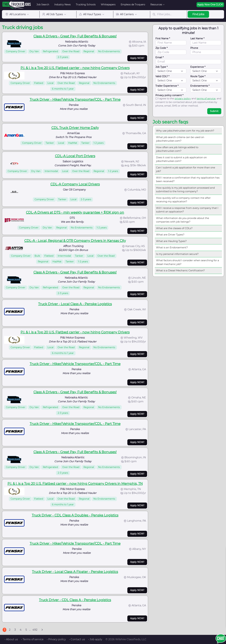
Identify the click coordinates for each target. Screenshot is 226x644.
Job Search (43, 5)
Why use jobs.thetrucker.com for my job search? (185, 131)
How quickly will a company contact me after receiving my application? (183, 200)
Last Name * (197, 39)
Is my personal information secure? (177, 254)
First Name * (163, 39)
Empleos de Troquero (133, 5)
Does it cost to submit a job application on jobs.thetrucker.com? (181, 159)
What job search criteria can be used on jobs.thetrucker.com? (180, 139)
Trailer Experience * (167, 86)
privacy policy (183, 99)
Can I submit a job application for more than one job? (186, 169)
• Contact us (77, 639)
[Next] (42, 630)
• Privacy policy (56, 639)
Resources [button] (156, 5)
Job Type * (162, 67)
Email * (160, 57)
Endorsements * (200, 86)
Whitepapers (108, 5)
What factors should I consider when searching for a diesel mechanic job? (188, 262)
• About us (11, 639)
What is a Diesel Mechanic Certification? (180, 270)
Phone (194, 48)
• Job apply (95, 639)
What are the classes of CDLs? (174, 228)
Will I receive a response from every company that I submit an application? (187, 210)
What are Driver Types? (170, 235)
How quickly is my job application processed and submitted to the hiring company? (185, 190)
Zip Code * (162, 48)
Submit (214, 111)
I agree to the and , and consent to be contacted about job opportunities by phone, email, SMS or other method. (188, 102)
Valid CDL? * (162, 76)
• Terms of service (32, 639)
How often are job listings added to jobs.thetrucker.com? (177, 149)
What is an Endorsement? (172, 247)
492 (35, 630)
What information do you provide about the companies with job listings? (183, 220)
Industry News (62, 5)
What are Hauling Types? (171, 241)
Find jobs (198, 14)
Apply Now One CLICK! (210, 5)
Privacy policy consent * (169, 95)
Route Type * (198, 76)
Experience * (198, 67)
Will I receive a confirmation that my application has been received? (188, 179)
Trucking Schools (86, 5)
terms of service (206, 99)
